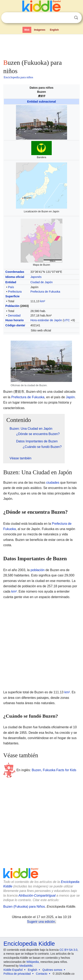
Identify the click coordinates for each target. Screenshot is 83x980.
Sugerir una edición (41, 922)
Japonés (36, 277)
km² (43, 301)
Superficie (12, 296)
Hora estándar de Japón (46, 320)
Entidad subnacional (42, 102)
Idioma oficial (15, 277)
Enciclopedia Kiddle (29, 944)
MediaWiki (26, 966)
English (54, 30)
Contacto (42, 974)
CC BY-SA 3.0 (68, 950)
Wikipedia (33, 962)
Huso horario (15, 320)
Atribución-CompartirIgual (37, 896)
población (38, 570)
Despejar (68, 18)
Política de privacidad (17, 974)
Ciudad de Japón (42, 282)
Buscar (76, 18)
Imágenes (40, 30)
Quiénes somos (52, 970)
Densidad (14, 315)
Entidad (11, 282)
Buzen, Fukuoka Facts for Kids (54, 770)
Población (12, 306)
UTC (67, 320)
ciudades (53, 483)
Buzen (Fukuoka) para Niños (24, 907)
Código (15, 325)
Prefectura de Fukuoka (45, 292)
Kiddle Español (13, 970)
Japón (70, 397)
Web (27, 30)
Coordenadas (15, 272)
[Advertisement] (41, 46)
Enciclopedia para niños (18, 77)
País (11, 287)
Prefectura (15, 292)
